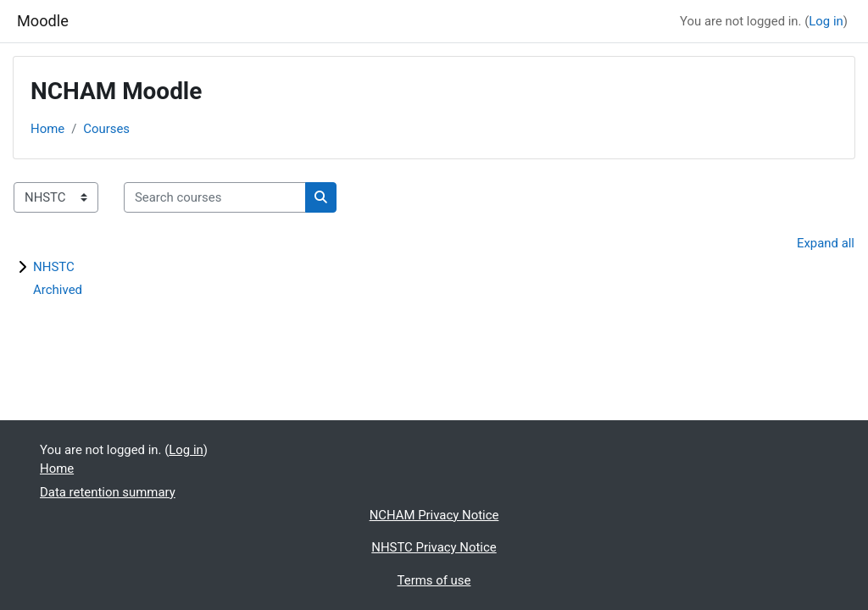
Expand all (826, 243)
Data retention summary (108, 492)
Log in (826, 21)
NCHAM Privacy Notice (434, 515)
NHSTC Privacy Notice (434, 547)
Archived (58, 290)
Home (47, 129)
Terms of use (434, 580)
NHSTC (54, 267)
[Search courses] (215, 197)
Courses (106, 129)
